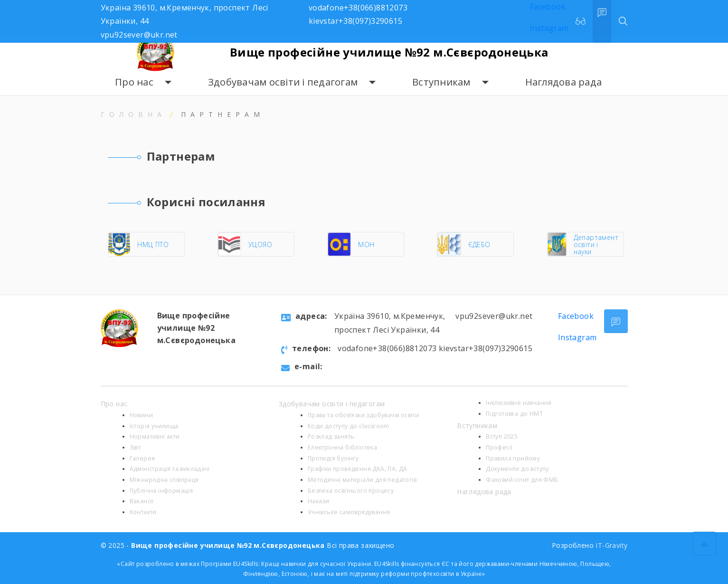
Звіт (135, 447)
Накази (318, 501)
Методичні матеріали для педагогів (362, 480)
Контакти (143, 512)
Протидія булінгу (333, 458)
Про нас (134, 82)
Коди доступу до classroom (349, 426)
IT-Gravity (611, 545)
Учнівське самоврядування (349, 512)
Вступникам (441, 82)
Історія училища (154, 426)
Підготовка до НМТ (514, 414)
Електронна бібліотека (342, 447)
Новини (141, 415)
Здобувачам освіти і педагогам (283, 82)
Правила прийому (513, 458)
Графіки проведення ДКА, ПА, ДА (358, 469)
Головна (133, 114)
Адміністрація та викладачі (170, 469)
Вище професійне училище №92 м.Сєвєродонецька (389, 52)
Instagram (577, 337)
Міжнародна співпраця (164, 480)
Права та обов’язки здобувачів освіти (363, 415)
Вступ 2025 (502, 436)
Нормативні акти (155, 436)
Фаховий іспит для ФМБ (522, 480)
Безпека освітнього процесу (351, 491)
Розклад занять (331, 436)
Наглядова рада (564, 82)
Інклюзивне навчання (519, 403)
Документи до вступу (517, 469)
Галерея (142, 458)
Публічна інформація (161, 491)
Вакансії (142, 501)
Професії (499, 447)
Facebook (576, 316)
